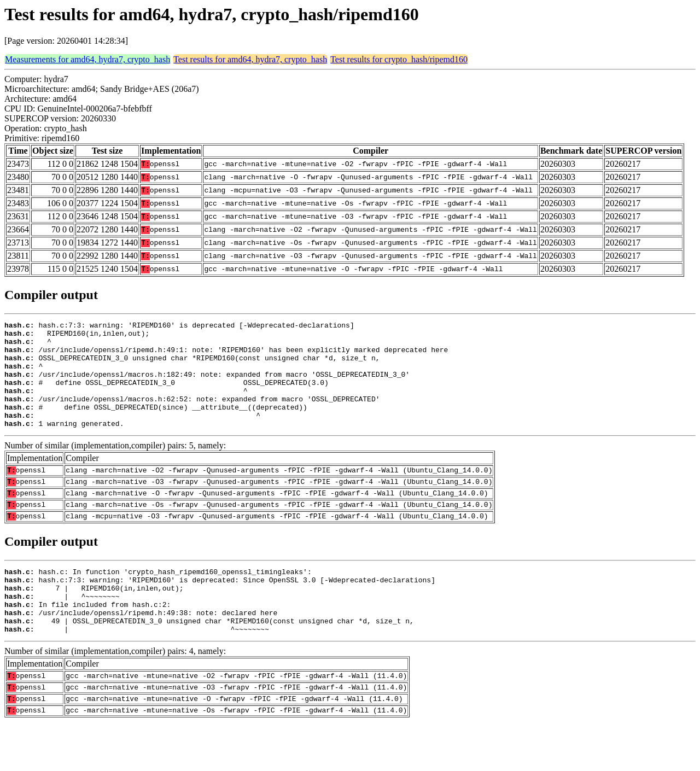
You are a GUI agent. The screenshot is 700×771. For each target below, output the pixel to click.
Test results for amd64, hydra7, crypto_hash (250, 59)
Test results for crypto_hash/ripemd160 (399, 59)
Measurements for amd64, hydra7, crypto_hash (87, 59)
